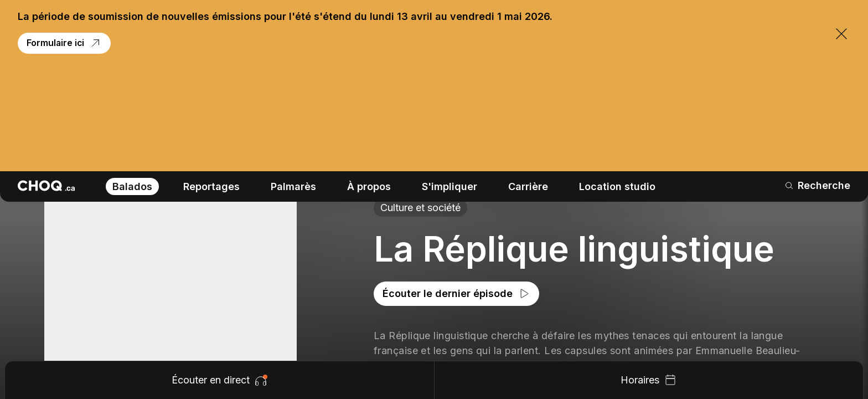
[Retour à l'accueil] (46, 81)
